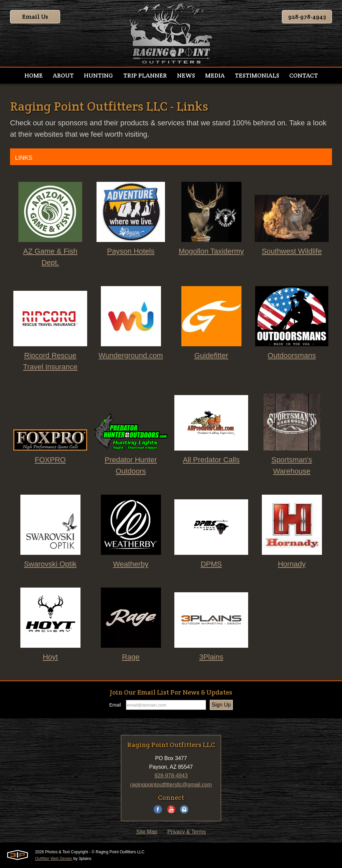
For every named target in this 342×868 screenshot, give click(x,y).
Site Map (147, 832)
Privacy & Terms (187, 832)
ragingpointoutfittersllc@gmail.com (171, 785)
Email (115, 705)
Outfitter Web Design (54, 859)
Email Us (35, 17)
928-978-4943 (307, 17)
